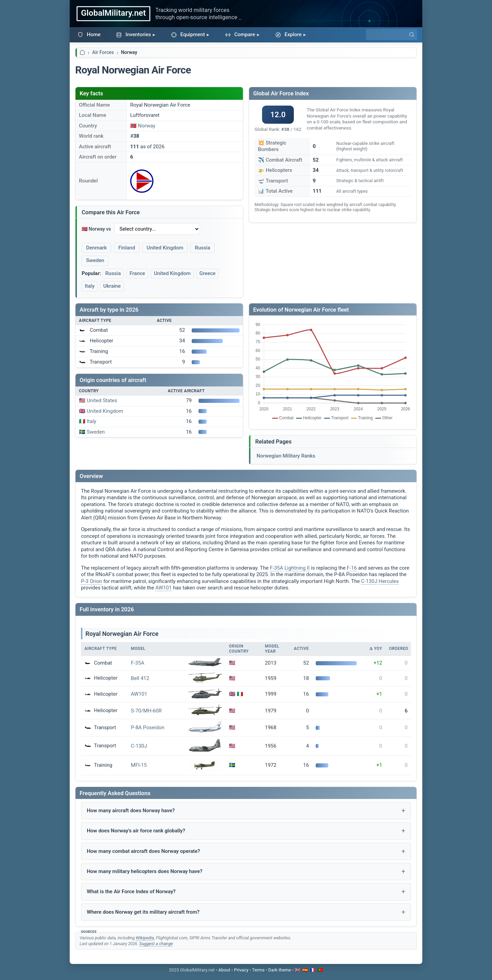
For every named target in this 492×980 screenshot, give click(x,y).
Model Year (272, 649)
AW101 (164, 588)
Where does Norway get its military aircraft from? (143, 912)
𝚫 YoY (376, 649)
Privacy (241, 970)
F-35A (277, 568)
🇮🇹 (240, 694)
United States (102, 400)
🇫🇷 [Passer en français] (313, 970)
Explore (289, 35)
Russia (202, 248)
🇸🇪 (232, 765)
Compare (240, 35)
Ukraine (112, 286)
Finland (127, 248)
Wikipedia (145, 938)
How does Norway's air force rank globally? (136, 831)
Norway (147, 126)
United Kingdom (165, 248)
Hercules (389, 581)
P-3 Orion (92, 581)
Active (301, 649)
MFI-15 (139, 765)
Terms (258, 970)
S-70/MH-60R (146, 711)
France (137, 273)
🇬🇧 (232, 694)
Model (138, 649)
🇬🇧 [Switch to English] (298, 970)
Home (89, 35)
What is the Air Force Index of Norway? (131, 891)
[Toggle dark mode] (279, 970)
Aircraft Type (101, 649)
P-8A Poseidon (148, 727)
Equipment (188, 35)
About (224, 970)
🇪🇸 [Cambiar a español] (305, 970)
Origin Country (239, 649)
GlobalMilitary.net (113, 13)
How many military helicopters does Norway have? (145, 871)
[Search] (392, 35)
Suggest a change (156, 944)
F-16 (352, 568)
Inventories (134, 35)
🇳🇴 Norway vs (96, 229)
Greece (208, 273)
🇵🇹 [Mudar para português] (320, 970)
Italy (90, 286)
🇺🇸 (232, 663)
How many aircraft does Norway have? (131, 811)
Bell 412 (140, 678)
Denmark (96, 248)
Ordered (399, 649)
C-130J (369, 581)
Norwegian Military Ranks (286, 456)
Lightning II (297, 568)
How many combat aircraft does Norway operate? (143, 851)
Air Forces (103, 52)
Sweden (95, 260)
